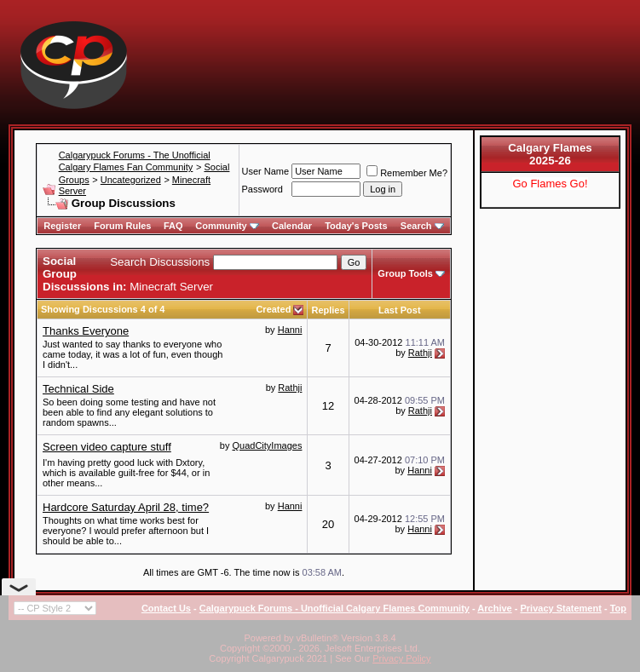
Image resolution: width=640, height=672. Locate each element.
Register (62, 226)
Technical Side (78, 389)
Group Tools (405, 273)
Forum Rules (122, 226)
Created (274, 309)
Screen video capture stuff (107, 447)
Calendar (292, 226)
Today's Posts (356, 226)
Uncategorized (131, 180)
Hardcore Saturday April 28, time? (126, 507)
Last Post (400, 310)
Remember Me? (407, 173)
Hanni (290, 330)
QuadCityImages (268, 445)
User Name (266, 171)
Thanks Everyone (86, 331)
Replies (328, 310)
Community (227, 226)
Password (262, 189)
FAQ (173, 226)
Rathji (420, 353)
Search (422, 226)
